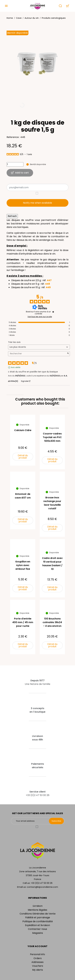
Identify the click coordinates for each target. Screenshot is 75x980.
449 (48, 287)
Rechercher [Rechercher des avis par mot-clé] (37, 354)
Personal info (37, 954)
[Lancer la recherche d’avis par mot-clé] (68, 354)
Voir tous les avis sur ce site (40, 317)
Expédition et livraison (37, 925)
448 (48, 284)
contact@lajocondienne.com (42, 887)
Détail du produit (23, 457)
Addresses (37, 962)
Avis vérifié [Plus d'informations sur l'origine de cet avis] (16, 367)
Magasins (38, 933)
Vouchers (38, 966)
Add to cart (20, 173)
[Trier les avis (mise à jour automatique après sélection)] (39, 347)
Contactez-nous (37, 929)
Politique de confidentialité (38, 921)
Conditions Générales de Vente (38, 914)
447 (49, 280)
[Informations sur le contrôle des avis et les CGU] (53, 312)
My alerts (38, 970)
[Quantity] (15, 164)
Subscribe (56, 821)
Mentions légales (37, 910)
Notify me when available (37, 203)
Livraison (38, 906)
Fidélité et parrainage (38, 917)
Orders (38, 958)
